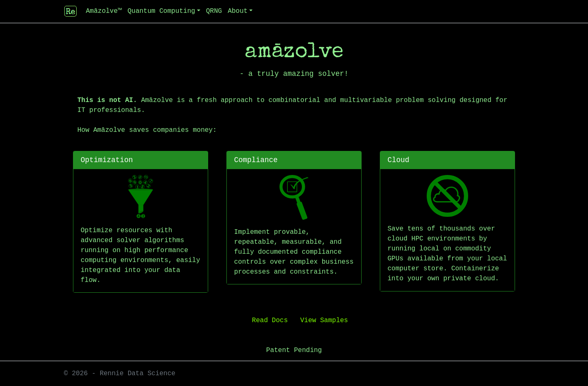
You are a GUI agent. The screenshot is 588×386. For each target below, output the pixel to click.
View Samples (324, 320)
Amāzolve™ (104, 11)
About (238, 11)
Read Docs (270, 320)
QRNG (214, 11)
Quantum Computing (161, 11)
